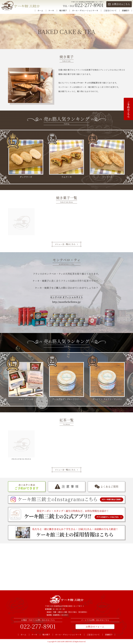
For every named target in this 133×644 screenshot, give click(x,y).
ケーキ (51, 10)
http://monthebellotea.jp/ (66, 302)
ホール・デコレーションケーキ (85, 10)
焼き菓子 (63, 10)
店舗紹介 (126, 10)
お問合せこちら (121, 4)
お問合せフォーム (95, 627)
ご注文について (110, 10)
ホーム (40, 10)
